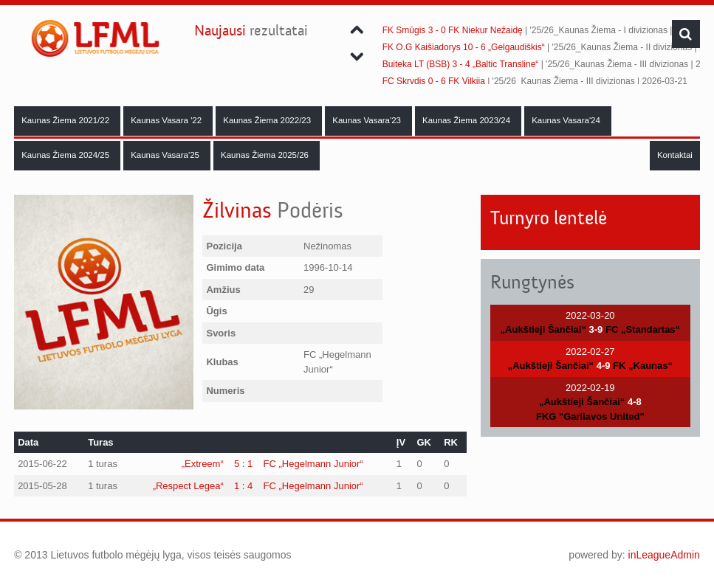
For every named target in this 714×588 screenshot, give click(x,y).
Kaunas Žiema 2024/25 (66, 155)
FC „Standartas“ (643, 329)
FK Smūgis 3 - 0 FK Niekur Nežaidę (453, 30)
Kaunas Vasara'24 (567, 120)
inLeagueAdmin (664, 555)
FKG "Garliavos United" (590, 416)
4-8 (635, 402)
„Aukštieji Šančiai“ (543, 329)
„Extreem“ (203, 464)
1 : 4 (243, 486)
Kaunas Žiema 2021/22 (66, 120)
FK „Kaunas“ (643, 366)
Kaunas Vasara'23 (368, 120)
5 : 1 (243, 464)
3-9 (596, 329)
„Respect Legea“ (188, 486)
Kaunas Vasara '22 (167, 120)
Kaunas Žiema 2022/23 (268, 120)
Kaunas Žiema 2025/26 (266, 155)
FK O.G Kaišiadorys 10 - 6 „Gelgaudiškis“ (464, 47)
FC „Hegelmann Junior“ (313, 464)
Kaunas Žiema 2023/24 (467, 120)
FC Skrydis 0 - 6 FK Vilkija (434, 81)
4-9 (604, 366)
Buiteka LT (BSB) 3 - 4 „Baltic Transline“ (461, 64)
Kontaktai (675, 155)
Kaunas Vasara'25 (166, 155)
